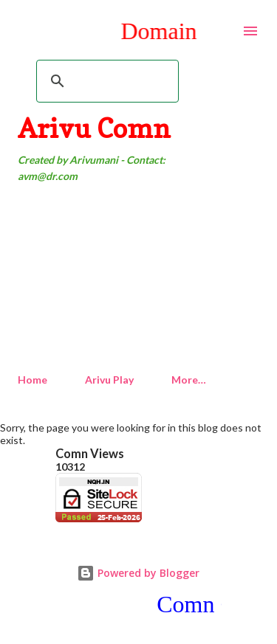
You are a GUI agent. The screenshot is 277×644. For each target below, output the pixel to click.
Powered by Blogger (138, 573)
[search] (105, 81)
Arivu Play (109, 380)
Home (33, 380)
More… (189, 380)
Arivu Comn (94, 128)
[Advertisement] (138, 279)
